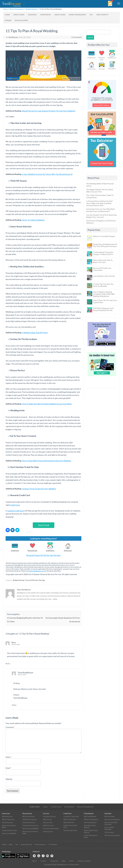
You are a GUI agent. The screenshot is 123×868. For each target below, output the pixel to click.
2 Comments (77, 37)
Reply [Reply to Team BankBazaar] (14, 705)
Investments (46, 15)
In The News (53, 844)
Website (9, 779)
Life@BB (8, 20)
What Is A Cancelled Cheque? (104, 236)
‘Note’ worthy (102, 15)
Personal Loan (32, 550)
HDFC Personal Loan (30, 819)
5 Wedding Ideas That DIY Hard (35, 333)
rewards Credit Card (16, 511)
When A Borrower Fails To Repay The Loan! (103, 261)
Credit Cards (19, 15)
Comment (10, 727)
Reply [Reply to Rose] (8, 664)
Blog (64, 861)
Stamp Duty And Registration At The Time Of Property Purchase (105, 245)
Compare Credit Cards (71, 816)
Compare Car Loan (49, 816)
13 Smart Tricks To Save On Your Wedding (39, 489)
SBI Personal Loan (29, 816)
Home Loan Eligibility (9, 833)
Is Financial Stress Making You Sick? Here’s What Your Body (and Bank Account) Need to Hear (100, 203)
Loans (7, 15)
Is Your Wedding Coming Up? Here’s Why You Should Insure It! (47, 174)
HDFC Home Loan (8, 819)
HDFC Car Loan (48, 825)
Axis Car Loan (48, 822)
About (34, 861)
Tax (91, 15)
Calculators (112, 69)
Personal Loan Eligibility (31, 828)
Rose (14, 642)
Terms (71, 861)
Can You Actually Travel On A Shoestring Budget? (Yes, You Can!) (101, 216)
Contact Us (54, 861)
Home (5, 9)
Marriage (42, 580)
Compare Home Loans (10, 830)
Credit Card (15, 505)
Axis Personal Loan (29, 822)
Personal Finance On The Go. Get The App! (43, 555)
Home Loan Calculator (112, 819)
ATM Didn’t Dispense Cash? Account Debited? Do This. (103, 309)
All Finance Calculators (112, 835)
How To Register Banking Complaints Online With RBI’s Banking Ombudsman (104, 294)
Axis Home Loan (7, 822)
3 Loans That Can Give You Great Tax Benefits (103, 285)
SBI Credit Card (69, 822)
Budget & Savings (32, 9)
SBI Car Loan (47, 819)
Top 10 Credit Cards (70, 830)
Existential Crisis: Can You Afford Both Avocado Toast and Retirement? (101, 210)
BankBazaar (13, 37)
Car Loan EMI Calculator (109, 828)
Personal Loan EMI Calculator (111, 823)
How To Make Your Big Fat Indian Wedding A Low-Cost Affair (47, 404)
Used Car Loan (48, 831)
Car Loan (102, 69)
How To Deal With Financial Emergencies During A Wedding (47, 461)
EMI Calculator (21, 20)
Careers (43, 861)
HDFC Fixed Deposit (91, 819)
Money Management (17, 9)
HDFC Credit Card (70, 819)
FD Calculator (109, 832)
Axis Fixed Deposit (90, 822)
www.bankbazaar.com (36, 571)
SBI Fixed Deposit (90, 816)
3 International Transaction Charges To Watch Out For (103, 253)
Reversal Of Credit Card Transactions (102, 269)
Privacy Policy (74, 865)
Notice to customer (84, 861)
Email (8, 768)
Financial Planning (31, 580)
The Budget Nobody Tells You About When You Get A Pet (100, 191)
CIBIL (10, 844)
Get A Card (44, 525)
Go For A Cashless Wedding (33, 220)
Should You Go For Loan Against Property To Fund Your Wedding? (49, 111)
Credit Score (60, 15)
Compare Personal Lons (31, 825)
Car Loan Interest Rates (51, 828)
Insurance (32, 15)
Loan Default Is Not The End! (104, 276)
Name (9, 757)
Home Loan (68, 550)
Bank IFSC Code (27, 844)
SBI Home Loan (7, 816)
